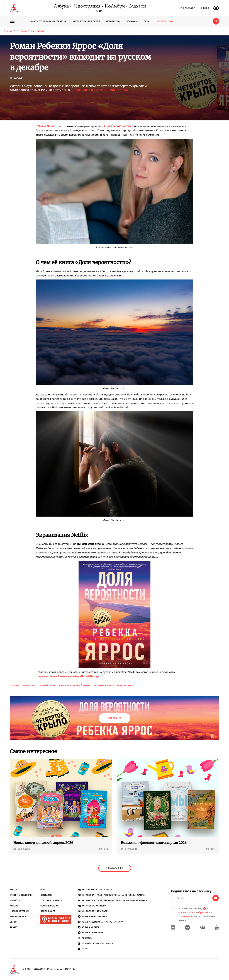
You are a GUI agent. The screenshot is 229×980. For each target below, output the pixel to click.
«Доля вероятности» (117, 126)
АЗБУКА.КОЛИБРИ (91, 927)
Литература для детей (86, 21)
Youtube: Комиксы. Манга (97, 943)
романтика (29, 686)
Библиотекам (18, 917)
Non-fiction (113, 21)
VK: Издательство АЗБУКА (97, 890)
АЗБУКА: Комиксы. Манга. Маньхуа (102, 922)
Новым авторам (19, 911)
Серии (147, 21)
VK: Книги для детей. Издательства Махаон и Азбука (114, 900)
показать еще (114, 868)
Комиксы (132, 21)
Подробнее (115, 718)
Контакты (46, 895)
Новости (15, 900)
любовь (14, 686)
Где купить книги (51, 900)
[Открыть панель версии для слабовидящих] (216, 8)
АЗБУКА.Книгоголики (94, 917)
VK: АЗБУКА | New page (95, 911)
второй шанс (48, 686)
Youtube (87, 938)
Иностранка (87, 6)
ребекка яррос (126, 686)
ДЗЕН (85, 949)
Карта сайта (48, 911)
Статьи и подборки (22, 895)
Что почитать (165, 21)
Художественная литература (48, 21)
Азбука (61, 6)
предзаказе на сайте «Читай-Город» (99, 90)
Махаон (137, 6)
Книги (100, 11)
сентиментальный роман (75, 686)
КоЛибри (115, 6)
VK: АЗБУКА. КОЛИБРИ (94, 906)
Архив (14, 927)
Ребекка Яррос (45, 126)
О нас (44, 890)
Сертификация (49, 906)
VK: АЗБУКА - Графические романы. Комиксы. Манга (113, 895)
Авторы (14, 906)
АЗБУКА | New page (92, 933)
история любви (104, 686)
